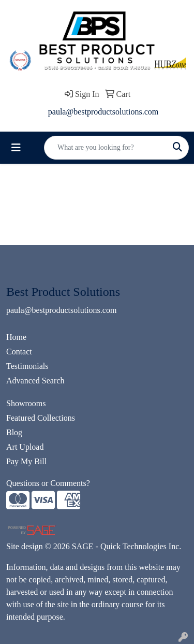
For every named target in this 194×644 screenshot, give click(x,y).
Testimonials (27, 366)
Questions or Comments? (48, 483)
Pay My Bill (26, 461)
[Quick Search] (106, 148)
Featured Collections (41, 418)
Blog (14, 432)
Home (16, 337)
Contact (19, 352)
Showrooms (26, 403)
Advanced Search (35, 381)
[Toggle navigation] (16, 148)
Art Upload (25, 447)
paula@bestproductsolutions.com (103, 112)
